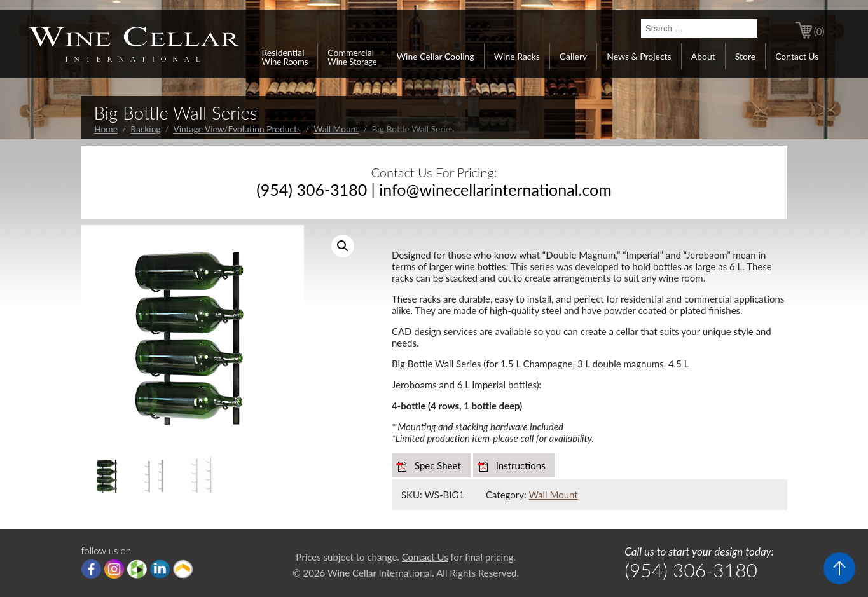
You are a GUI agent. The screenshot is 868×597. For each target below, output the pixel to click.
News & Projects (639, 56)
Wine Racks (517, 56)
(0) (819, 31)
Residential (285, 57)
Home (106, 129)
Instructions (521, 465)
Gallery (573, 56)
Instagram (114, 569)
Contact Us (797, 56)
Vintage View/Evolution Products (237, 129)
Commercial (352, 57)
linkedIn (160, 569)
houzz (137, 569)
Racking (145, 129)
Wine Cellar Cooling (436, 56)
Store (745, 56)
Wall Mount (336, 129)
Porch (183, 569)
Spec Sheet (438, 465)
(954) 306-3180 (312, 189)
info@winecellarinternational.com (495, 189)
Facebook (91, 569)
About (703, 56)
